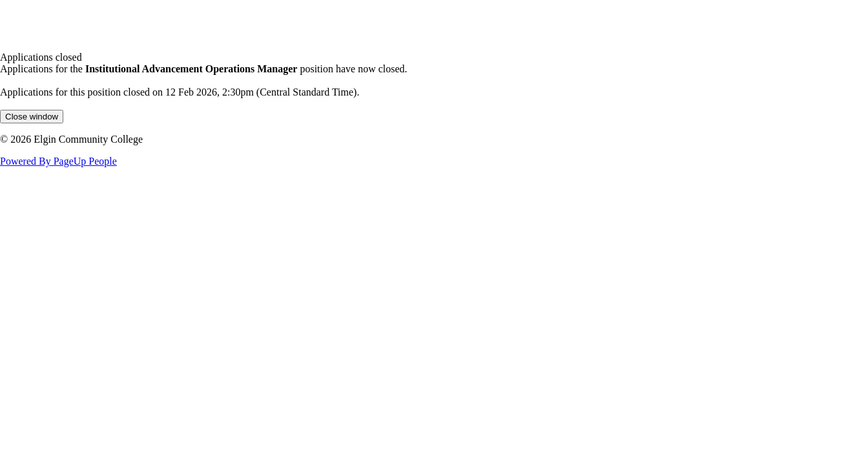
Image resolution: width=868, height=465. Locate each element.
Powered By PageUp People (58, 161)
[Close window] (32, 117)
